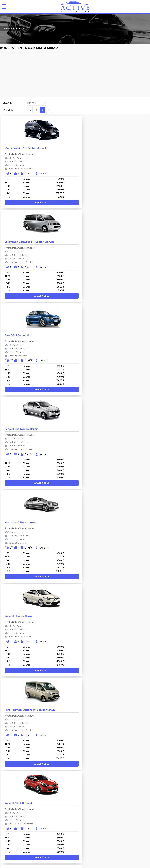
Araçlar (13, 809)
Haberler (76, 817)
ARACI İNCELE (37, 202)
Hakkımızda (77, 813)
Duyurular (15, 821)
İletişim (13, 817)
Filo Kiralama (78, 809)
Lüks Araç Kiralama (19, 813)
